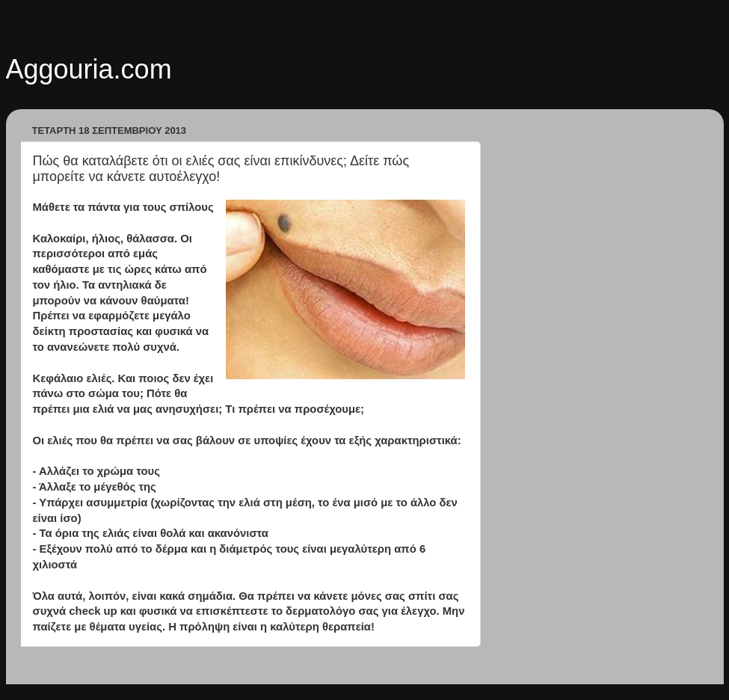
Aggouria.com (89, 69)
